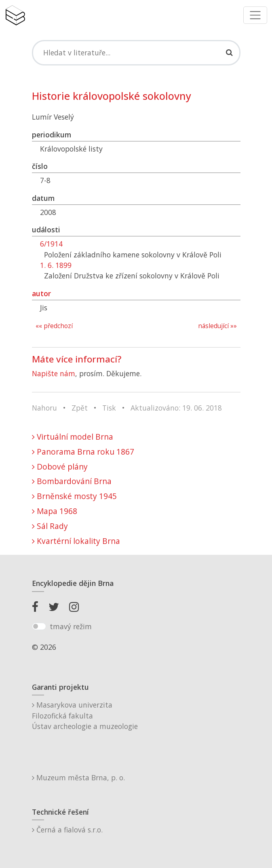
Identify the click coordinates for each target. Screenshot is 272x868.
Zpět (80, 408)
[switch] (39, 626)
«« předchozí (54, 326)
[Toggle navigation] (255, 15)
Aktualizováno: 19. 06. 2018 (176, 408)
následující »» (217, 326)
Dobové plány (60, 467)
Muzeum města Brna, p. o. (78, 777)
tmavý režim (71, 626)
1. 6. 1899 (56, 265)
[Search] (136, 53)
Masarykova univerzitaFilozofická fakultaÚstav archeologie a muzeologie (85, 715)
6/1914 (51, 244)
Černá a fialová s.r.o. (67, 830)
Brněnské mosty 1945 (74, 496)
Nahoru (44, 408)
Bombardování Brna (72, 481)
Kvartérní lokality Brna (76, 541)
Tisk (109, 408)
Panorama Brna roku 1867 (83, 452)
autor (41, 293)
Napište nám (54, 373)
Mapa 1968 (55, 511)
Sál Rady (50, 526)
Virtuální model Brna (73, 437)
